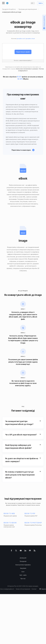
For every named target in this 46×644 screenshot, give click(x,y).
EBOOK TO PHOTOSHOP (33, 523)
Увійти (41, 3)
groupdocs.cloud (30, 39)
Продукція (23, 561)
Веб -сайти (23, 575)
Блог (23, 572)
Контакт (34, 589)
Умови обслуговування (23, 589)
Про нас (23, 579)
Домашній (23, 558)
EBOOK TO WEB (9, 513)
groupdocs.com (21, 39)
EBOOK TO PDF (30, 513)
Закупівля (23, 568)
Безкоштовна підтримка (23, 565)
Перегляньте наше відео (21, 150)
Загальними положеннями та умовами (27, 69)
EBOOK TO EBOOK (10, 523)
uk (32, 3)
